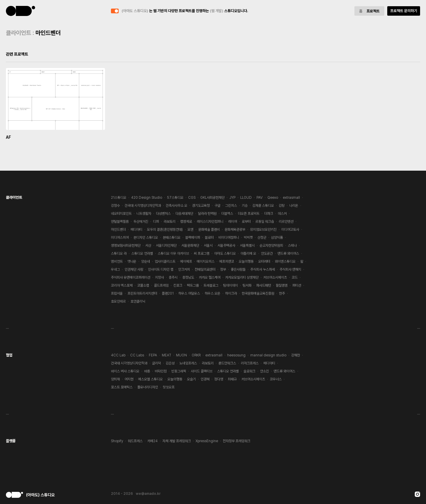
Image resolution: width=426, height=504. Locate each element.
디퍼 (156, 222)
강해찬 (296, 355)
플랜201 (168, 293)
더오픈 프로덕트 (249, 214)
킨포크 (178, 285)
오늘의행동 (246, 261)
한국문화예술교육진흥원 (258, 293)
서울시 (208, 245)
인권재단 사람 (134, 269)
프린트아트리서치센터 (142, 293)
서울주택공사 (226, 245)
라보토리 (170, 222)
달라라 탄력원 (207, 214)
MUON (181, 355)
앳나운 (132, 261)
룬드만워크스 (227, 363)
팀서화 (247, 285)
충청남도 (188, 277)
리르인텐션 (286, 222)
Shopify (117, 441)
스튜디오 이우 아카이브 (173, 253)
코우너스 (276, 379)
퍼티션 (297, 285)
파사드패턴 (264, 285)
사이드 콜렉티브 (202, 371)
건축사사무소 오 (176, 206)
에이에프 (186, 261)
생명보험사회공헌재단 (126, 245)
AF (8, 137)
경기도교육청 (201, 206)
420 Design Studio (147, 198)
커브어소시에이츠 (275, 277)
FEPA (153, 355)
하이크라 (231, 293)
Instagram (417, 494)
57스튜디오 (175, 198)
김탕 (282, 206)
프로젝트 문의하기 (404, 11)
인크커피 (184, 269)
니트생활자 (144, 214)
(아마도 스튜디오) (21, 11)
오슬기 (191, 379)
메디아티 (136, 230)
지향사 (159, 277)
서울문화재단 (190, 245)
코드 (295, 277)
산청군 (262, 238)
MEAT (167, 355)
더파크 (269, 214)
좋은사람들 (238, 269)
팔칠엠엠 (282, 285)
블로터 (209, 238)
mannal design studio (268, 355)
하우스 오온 (213, 293)
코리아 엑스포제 (122, 285)
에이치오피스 (206, 261)
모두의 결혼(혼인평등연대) (165, 230)
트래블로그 (211, 285)
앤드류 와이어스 (288, 253)
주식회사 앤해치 (290, 269)
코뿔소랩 (143, 285)
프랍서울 (117, 293)
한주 (282, 293)
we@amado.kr (148, 494)
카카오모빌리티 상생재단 (242, 277)
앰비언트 (117, 261)
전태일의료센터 (205, 269)
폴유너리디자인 (148, 387)
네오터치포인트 (121, 214)
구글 (217, 206)
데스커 (282, 214)
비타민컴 (161, 371)
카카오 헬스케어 (210, 277)
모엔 (191, 230)
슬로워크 (249, 371)
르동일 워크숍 (265, 222)
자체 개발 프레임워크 (177, 441)
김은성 (170, 363)
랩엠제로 (186, 222)
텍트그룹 (193, 285)
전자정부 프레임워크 (237, 441)
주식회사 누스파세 (263, 269)
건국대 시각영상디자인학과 (143, 206)
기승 (245, 206)
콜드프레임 (161, 285)
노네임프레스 (188, 363)
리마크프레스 (250, 363)
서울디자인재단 (166, 245)
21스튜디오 (119, 198)
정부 (223, 269)
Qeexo (273, 198)
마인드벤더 (118, 230)
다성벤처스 (163, 214)
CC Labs (137, 355)
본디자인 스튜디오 (146, 238)
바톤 (147, 371)
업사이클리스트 (165, 261)
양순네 (146, 261)
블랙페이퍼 (193, 238)
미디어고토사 (290, 230)
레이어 (233, 222)
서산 (148, 245)
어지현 (129, 379)
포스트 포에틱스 (122, 387)
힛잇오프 (169, 387)
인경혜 (205, 379)
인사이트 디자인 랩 (161, 269)
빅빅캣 (248, 238)
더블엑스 (227, 214)
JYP (232, 198)
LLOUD (246, 198)
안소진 (264, 371)
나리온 (294, 206)
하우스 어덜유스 (189, 293)
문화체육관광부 (235, 230)
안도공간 (267, 253)
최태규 (232, 379)
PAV (260, 198)
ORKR (196, 355)
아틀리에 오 (248, 253)
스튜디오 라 (119, 253)
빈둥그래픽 (179, 371)
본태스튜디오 (172, 238)
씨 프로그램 (202, 253)
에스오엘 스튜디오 (150, 379)
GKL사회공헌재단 (212, 198)
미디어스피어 (120, 238)
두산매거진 (141, 222)
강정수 (115, 206)
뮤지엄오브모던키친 (263, 230)
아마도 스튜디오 (225, 253)
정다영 (219, 379)
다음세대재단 (184, 214)
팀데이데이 (230, 285)
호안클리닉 (138, 301)
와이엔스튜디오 (285, 261)
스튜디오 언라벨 (142, 253)
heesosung (236, 355)
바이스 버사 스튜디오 (125, 371)
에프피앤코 (227, 261)
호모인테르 (118, 301)
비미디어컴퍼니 (229, 238)
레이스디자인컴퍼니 (210, 222)
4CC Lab (118, 355)
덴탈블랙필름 (120, 222)
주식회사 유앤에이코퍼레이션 (131, 277)
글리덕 (156, 363)
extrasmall (291, 198)
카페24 (153, 441)
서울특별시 (247, 245)
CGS (192, 198)
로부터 (246, 222)
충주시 (173, 277)
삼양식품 (277, 238)
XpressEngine (207, 441)
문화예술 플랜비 (209, 230)
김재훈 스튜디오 (263, 206)
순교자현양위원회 (271, 245)
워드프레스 (135, 441)
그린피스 (231, 206)
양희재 (115, 379)
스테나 (292, 245)
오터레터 (264, 261)
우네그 (115, 269)
